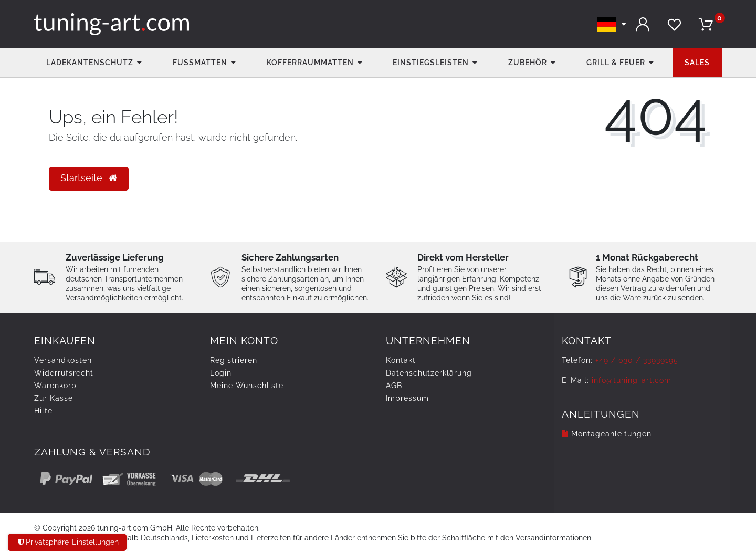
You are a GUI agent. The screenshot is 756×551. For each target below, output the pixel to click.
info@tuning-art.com (632, 380)
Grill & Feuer (616, 63)
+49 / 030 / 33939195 (637, 360)
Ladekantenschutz (90, 63)
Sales (697, 63)
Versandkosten (63, 360)
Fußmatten (200, 63)
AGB (394, 386)
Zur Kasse (54, 398)
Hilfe (43, 411)
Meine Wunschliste (247, 386)
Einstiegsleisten (431, 63)
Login (221, 373)
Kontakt (401, 360)
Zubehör (528, 63)
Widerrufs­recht (64, 373)
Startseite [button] (89, 178)
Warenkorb (55, 386)
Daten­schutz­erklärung (429, 373)
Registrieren (234, 360)
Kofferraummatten (310, 63)
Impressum (407, 398)
